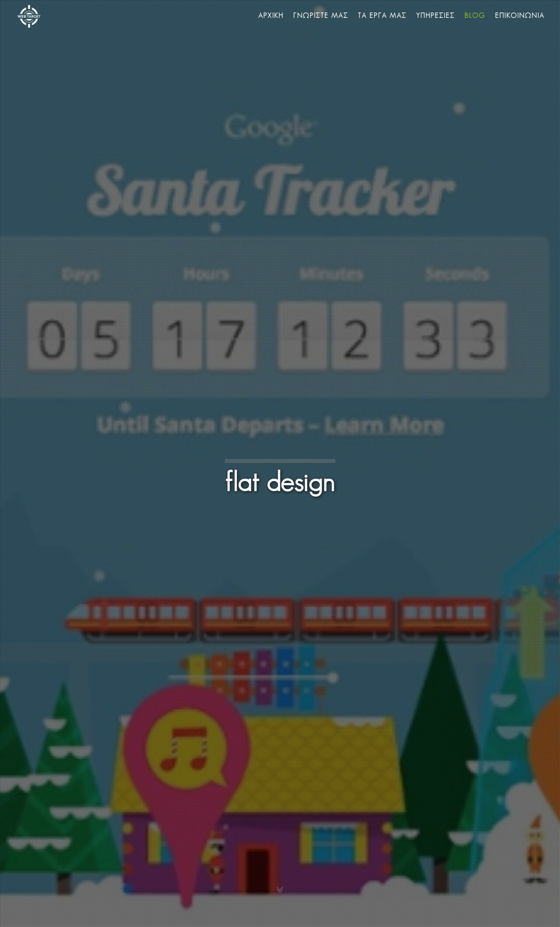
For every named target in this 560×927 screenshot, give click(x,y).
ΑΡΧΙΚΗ (271, 15)
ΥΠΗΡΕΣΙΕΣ (435, 15)
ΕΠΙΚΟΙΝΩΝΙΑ (520, 15)
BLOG (475, 15)
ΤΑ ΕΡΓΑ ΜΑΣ (382, 15)
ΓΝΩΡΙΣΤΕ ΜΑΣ (321, 15)
